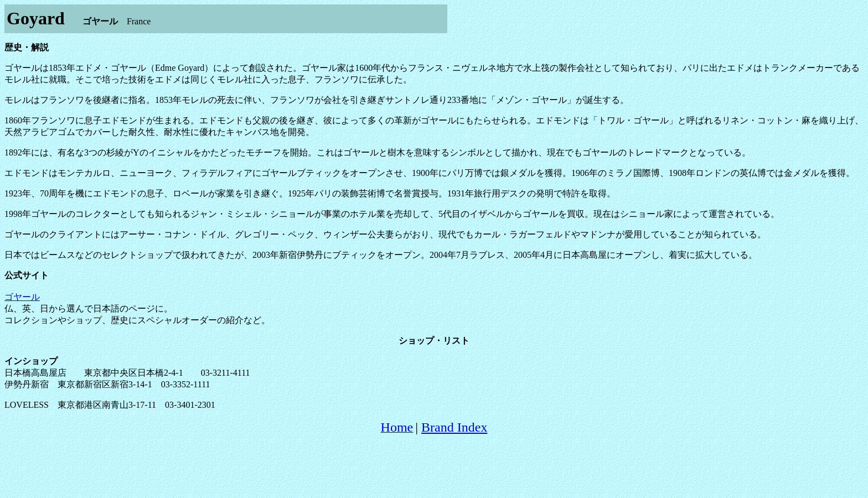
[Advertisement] (434, 469)
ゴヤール (22, 297)
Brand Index (454, 427)
